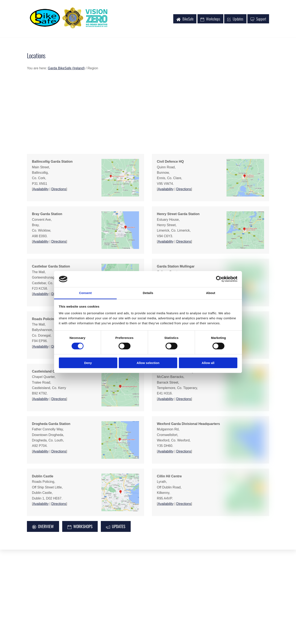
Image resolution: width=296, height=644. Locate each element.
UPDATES (116, 527)
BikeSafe (185, 19)
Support (258, 19)
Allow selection (148, 363)
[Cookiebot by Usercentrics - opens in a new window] (219, 279)
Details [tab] (148, 293)
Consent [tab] (85, 293)
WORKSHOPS (80, 527)
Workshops (210, 19)
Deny (88, 363)
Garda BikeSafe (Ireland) (66, 69)
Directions (59, 190)
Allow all (208, 363)
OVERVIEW (43, 527)
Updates (235, 19)
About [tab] (211, 293)
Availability (41, 190)
